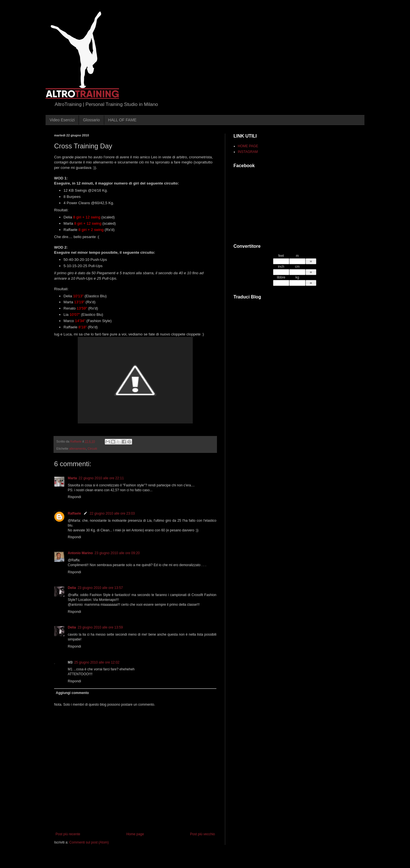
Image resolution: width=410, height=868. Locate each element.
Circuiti (92, 449)
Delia (72, 588)
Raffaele (74, 513)
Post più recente (68, 834)
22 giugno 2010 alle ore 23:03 (112, 513)
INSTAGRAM (248, 152)
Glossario (91, 120)
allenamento (78, 449)
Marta (72, 478)
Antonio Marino (80, 553)
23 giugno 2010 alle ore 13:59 (100, 627)
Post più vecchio (203, 834)
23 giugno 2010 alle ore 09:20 (117, 553)
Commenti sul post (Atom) (89, 842)
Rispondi (74, 497)
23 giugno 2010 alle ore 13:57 (100, 588)
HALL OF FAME (122, 120)
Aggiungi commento (72, 693)
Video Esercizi (62, 120)
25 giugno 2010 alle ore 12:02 (97, 662)
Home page (135, 834)
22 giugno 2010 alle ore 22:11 (101, 478)
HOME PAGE (248, 146)
